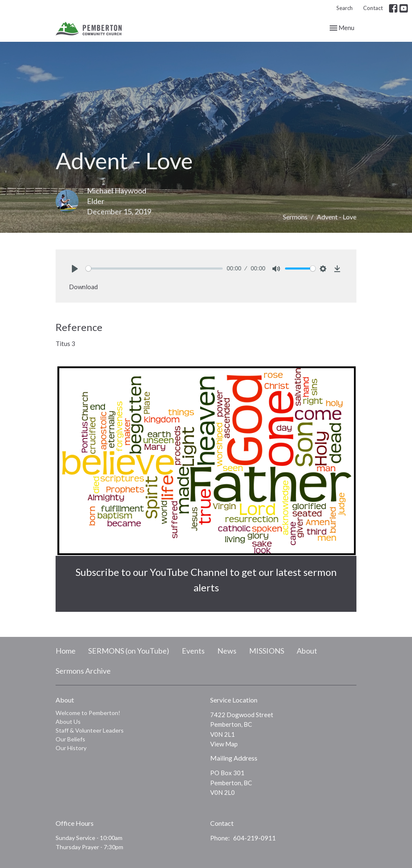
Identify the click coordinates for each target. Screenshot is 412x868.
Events (193, 651)
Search (345, 8)
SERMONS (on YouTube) (129, 651)
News (227, 651)
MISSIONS (267, 651)
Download (83, 287)
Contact (373, 8)
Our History (71, 748)
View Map (224, 744)
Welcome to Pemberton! (88, 713)
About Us (68, 722)
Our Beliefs (70, 739)
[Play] (75, 269)
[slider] (154, 269)
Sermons (295, 217)
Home (66, 651)
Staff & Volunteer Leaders (90, 730)
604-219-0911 (254, 838)
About (307, 651)
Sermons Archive (83, 671)
